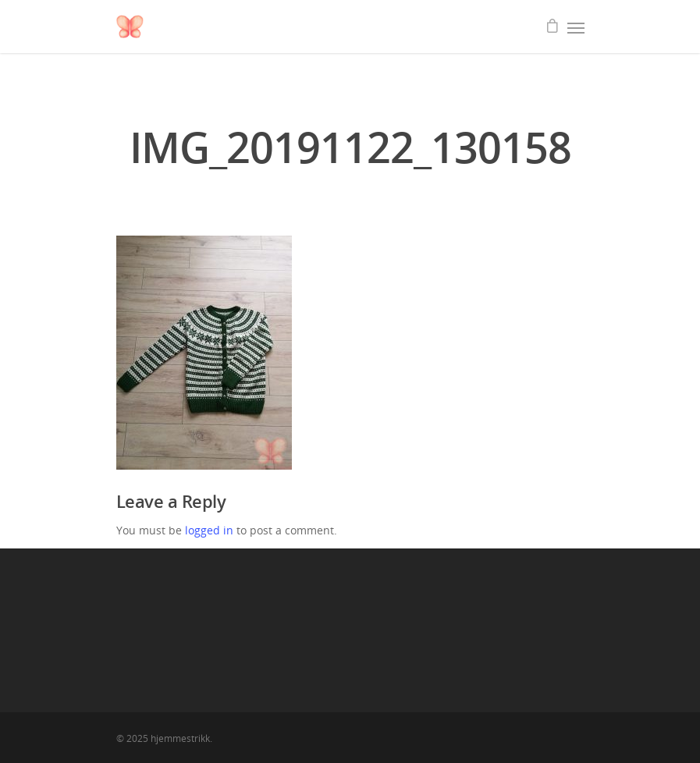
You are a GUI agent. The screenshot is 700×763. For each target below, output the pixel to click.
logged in (209, 530)
